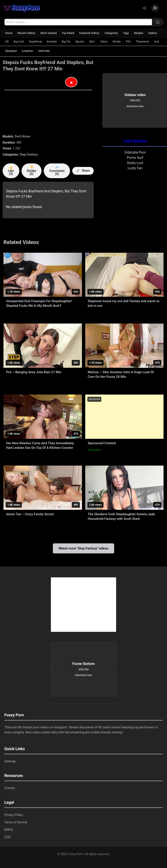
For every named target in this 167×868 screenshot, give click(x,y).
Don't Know (22, 136)
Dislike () (32, 171)
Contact (10, 788)
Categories (114, 33)
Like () (11, 171)
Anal (159, 42)
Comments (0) (57, 171)
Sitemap (10, 761)
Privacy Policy (14, 815)
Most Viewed (50, 33)
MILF (93, 42)
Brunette (53, 42)
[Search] (158, 22)
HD (7, 42)
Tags (129, 33)
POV (130, 42)
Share (83, 171)
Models (142, 33)
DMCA (9, 830)
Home (9, 33)
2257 (8, 837)
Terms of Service (16, 822)
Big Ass (81, 42)
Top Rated (69, 33)
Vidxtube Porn (135, 152)
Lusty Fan (135, 168)
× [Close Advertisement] (71, 83)
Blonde (118, 42)
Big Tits (67, 42)
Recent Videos (27, 33)
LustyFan (28, 51)
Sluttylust (11, 51)
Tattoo (105, 42)
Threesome (144, 42)
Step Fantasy (29, 155)
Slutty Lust (135, 163)
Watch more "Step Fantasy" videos (83, 548)
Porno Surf (135, 158)
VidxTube (45, 51)
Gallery (156, 33)
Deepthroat (36, 42)
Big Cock (19, 42)
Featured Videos (91, 33)
